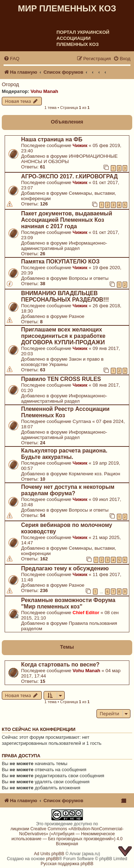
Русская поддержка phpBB (67, 864)
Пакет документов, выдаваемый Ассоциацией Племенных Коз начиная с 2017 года (67, 220)
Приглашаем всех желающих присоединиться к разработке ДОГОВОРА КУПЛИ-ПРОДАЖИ (63, 336)
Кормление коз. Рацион (95, 474)
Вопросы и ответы (89, 278)
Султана (82, 421)
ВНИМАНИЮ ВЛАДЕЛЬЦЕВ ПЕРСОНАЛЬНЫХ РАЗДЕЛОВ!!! (65, 296)
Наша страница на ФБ (52, 139)
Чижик (80, 145)
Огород (10, 84)
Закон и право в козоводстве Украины (62, 362)
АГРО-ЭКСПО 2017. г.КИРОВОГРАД (69, 176)
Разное (77, 316)
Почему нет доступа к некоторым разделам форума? (68, 490)
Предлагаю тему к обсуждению (65, 568)
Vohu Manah (44, 91)
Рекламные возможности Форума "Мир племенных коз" (68, 603)
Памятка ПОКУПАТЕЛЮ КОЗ (60, 262)
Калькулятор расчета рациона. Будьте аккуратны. (64, 454)
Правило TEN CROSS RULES (61, 379)
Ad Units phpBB (49, 854)
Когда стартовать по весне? (60, 665)
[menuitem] (11, 59)
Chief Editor (86, 613)
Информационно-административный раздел (64, 246)
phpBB (53, 859)
